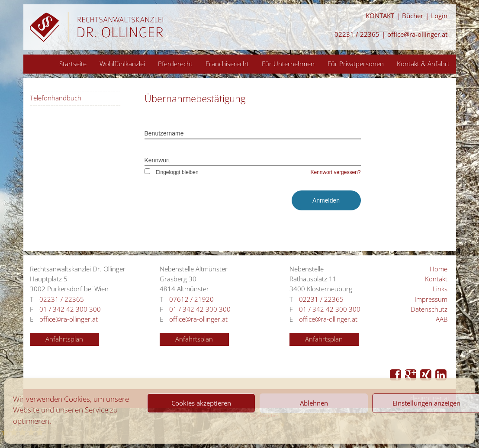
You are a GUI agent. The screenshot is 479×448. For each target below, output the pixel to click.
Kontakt (436, 279)
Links (440, 289)
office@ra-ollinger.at (417, 34)
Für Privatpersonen (356, 64)
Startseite (73, 64)
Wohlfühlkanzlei (122, 64)
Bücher (413, 16)
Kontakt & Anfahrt (423, 64)
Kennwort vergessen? (335, 172)
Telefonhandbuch (56, 98)
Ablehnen (314, 403)
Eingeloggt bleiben (172, 172)
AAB (442, 319)
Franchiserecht (227, 64)
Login (439, 16)
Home (439, 269)
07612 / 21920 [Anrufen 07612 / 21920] (191, 299)
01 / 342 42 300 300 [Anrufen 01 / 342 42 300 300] (70, 309)
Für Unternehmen (288, 64)
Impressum (431, 299)
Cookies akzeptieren (201, 403)
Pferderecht (175, 64)
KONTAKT (380, 16)
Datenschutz (429, 309)
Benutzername (164, 133)
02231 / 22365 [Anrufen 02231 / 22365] (357, 34)
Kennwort (157, 160)
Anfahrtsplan (64, 339)
